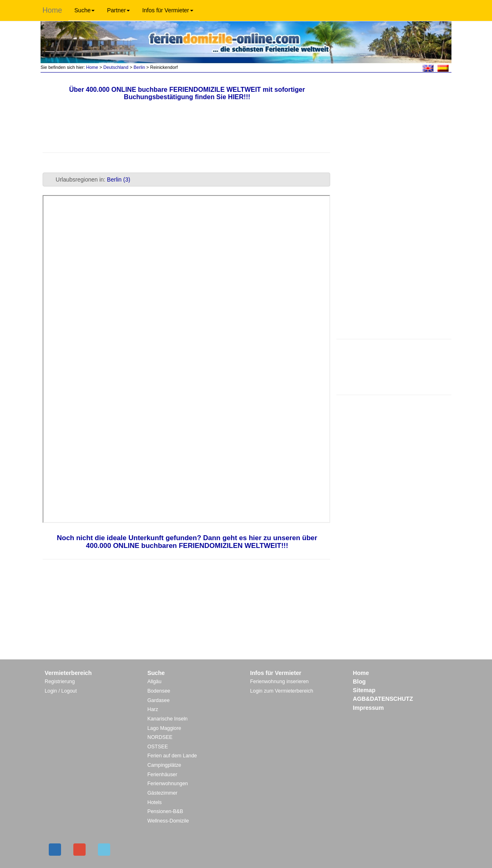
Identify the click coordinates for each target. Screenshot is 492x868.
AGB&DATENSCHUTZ (383, 699)
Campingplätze (164, 765)
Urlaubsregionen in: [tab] (88, 180)
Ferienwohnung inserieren (280, 682)
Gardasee (159, 700)
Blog (359, 682)
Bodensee (159, 691)
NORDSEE (160, 737)
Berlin (139, 67)
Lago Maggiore (164, 728)
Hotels (155, 802)
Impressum (368, 708)
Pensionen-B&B (165, 811)
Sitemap (364, 690)
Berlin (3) (119, 180)
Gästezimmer (162, 793)
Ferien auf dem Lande (172, 756)
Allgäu (154, 682)
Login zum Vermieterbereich (282, 691)
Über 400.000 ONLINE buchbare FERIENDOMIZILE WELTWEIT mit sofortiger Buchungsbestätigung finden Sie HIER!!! (187, 93)
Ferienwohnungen (168, 784)
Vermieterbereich (68, 673)
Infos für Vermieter (168, 10)
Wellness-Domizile (168, 821)
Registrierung (60, 682)
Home (52, 10)
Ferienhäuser (162, 775)
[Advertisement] (394, 366)
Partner (118, 10)
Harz (153, 709)
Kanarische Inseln (168, 719)
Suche (85, 10)
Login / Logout (61, 691)
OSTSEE (158, 747)
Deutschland (116, 67)
